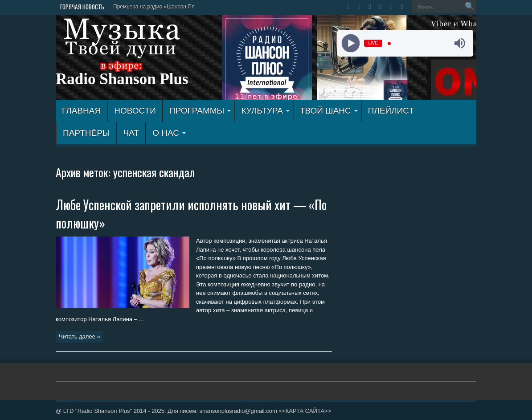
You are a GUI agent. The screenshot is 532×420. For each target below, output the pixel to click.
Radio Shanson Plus (122, 79)
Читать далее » (80, 336)
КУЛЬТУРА (265, 111)
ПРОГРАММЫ (200, 111)
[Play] (350, 43)
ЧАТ (131, 133)
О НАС (169, 133)
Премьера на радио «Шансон (150, 7)
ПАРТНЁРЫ (86, 133)
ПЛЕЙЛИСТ (391, 111)
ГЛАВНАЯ (81, 111)
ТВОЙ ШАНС (329, 111)
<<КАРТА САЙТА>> (305, 411)
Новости (135, 111)
